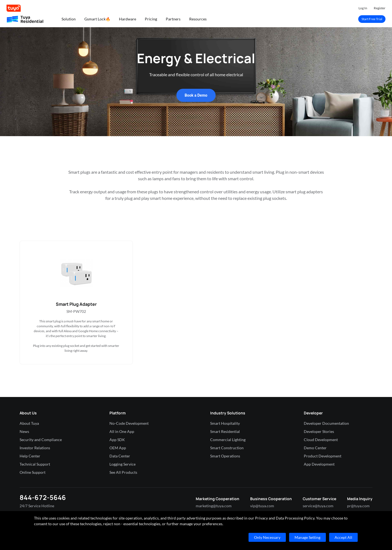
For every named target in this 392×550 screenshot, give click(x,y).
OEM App (118, 448)
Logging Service (122, 464)
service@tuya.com (318, 506)
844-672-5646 (43, 497)
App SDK (117, 440)
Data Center (120, 456)
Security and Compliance (41, 440)
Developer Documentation (326, 423)
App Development (319, 464)
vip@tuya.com (262, 506)
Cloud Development (321, 440)
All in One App (122, 431)
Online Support (33, 472)
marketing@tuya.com (214, 506)
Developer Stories (319, 431)
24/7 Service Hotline (37, 506)
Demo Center (315, 448)
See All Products (123, 472)
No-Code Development (129, 423)
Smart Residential (225, 431)
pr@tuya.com (358, 506)
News (24, 431)
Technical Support (35, 464)
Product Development (323, 456)
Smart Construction (227, 448)
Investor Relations (35, 448)
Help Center (30, 456)
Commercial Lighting (228, 440)
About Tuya (29, 423)
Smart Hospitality (225, 423)
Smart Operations (225, 456)
